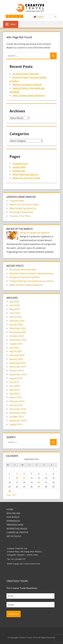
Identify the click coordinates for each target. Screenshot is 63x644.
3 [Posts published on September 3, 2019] (17, 474)
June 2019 (15, 386)
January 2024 (16, 324)
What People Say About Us (25, 174)
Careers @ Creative (17, 532)
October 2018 (17, 417)
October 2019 (17, 371)
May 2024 (15, 309)
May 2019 (15, 390)
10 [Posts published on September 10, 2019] (17, 478)
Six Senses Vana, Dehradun (26, 74)
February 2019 (17, 401)
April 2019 (15, 394)
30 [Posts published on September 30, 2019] (10, 491)
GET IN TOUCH (14, 536)
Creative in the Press (20, 216)
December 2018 (18, 409)
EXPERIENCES (13, 521)
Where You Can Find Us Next (26, 178)
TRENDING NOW (15, 525)
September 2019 (18, 374)
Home (10, 509)
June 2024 (15, 305)
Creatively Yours (20, 163)
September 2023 (18, 340)
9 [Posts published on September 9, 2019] (10, 478)
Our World (13, 517)
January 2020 (16, 359)
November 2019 (18, 367)
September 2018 (18, 420)
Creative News (17, 201)
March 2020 (16, 351)
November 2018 (18, 413)
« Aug (8, 495)
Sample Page (19, 171)
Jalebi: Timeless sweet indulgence (29, 95)
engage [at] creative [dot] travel (27, 564)
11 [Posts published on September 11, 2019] (24, 478)
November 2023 (18, 332)
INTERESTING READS (17, 529)
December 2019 (18, 363)
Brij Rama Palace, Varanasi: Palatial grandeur (32, 273)
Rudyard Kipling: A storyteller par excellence (32, 281)
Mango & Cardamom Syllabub (27, 85)
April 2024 (15, 313)
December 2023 (18, 328)
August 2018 (16, 424)
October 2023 (17, 336)
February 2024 (17, 321)
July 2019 (14, 382)
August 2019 (16, 378)
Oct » (14, 495)
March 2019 (16, 397)
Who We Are (13, 513)
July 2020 (14, 348)
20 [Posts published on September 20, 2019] (39, 482)
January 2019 (16, 405)
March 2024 (16, 317)
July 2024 (14, 301)
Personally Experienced (21, 212)
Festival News (19, 167)
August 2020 (16, 344)
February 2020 (17, 355)
